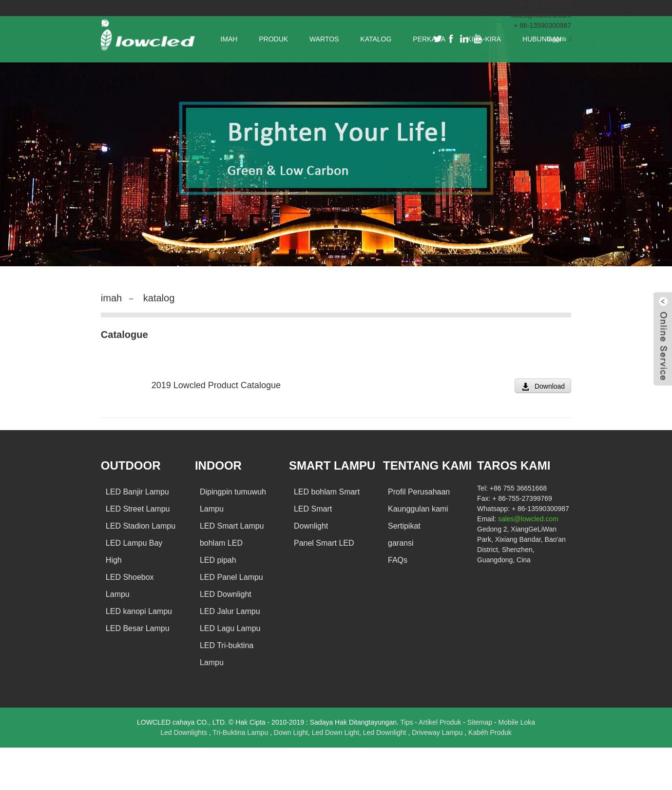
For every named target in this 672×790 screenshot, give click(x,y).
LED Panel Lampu (231, 577)
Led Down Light (336, 732)
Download (550, 386)
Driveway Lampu (438, 732)
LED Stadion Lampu (141, 526)
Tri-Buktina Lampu (241, 732)
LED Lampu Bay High (134, 552)
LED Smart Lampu (232, 526)
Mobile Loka (517, 722)
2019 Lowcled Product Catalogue (216, 385)
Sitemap (481, 722)
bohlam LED (221, 543)
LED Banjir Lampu (137, 492)
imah (111, 298)
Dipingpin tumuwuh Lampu (233, 500)
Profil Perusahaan (419, 492)
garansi (401, 543)
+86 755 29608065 (543, 5)
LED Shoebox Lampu (130, 586)
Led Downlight (386, 732)
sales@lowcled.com (541, 15)
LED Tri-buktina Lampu (227, 654)
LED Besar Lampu (138, 628)
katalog (159, 298)
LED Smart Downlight (313, 517)
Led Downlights (185, 732)
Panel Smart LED (324, 543)
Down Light (291, 732)
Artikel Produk (441, 722)
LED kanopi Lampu (139, 611)
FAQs (398, 560)
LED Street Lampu (138, 509)
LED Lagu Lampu (230, 628)
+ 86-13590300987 (542, 25)
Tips (407, 722)
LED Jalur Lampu (230, 611)
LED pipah (218, 560)
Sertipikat (404, 526)
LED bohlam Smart (327, 492)
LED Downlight (226, 594)
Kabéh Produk (490, 732)
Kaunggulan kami (418, 509)
